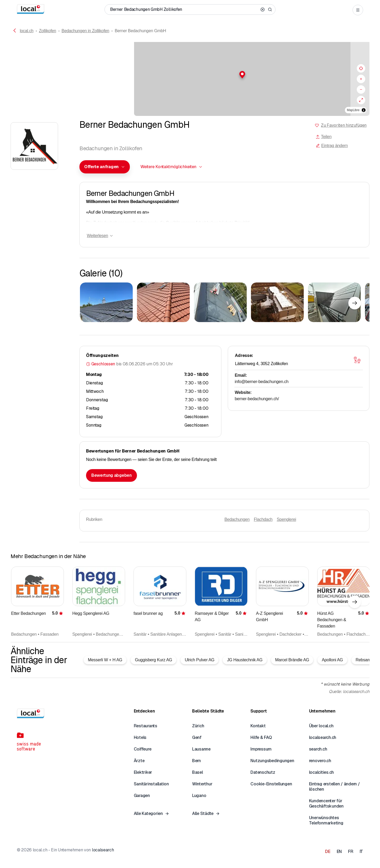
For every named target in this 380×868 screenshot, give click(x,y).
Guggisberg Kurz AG (153, 660)
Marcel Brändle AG (292, 660)
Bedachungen (237, 519)
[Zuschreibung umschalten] (364, 110)
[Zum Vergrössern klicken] (106, 302)
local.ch (27, 31)
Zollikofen (47, 31)
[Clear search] (263, 10)
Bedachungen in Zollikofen (85, 31)
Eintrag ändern (332, 146)
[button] (190, 75)
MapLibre (353, 110)
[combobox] (105, 167)
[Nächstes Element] (355, 303)
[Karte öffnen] (357, 360)
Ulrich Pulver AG (199, 660)
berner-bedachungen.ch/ (257, 399)
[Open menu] (358, 10)
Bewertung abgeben (111, 475)
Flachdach (263, 519)
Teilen (324, 137)
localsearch (103, 850)
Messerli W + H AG (105, 660)
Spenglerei (286, 519)
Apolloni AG (332, 660)
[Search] (270, 10)
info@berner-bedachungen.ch (262, 382)
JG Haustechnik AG (245, 660)
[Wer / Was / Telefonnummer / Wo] (184, 10)
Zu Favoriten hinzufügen (344, 125)
